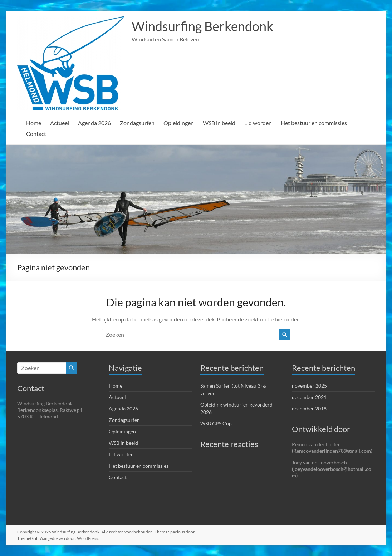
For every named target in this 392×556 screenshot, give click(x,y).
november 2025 (309, 386)
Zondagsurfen (139, 123)
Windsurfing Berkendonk (202, 26)
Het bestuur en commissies (318, 123)
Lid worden (261, 123)
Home (34, 123)
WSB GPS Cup (216, 424)
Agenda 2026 (96, 123)
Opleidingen (180, 123)
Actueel (60, 123)
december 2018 (309, 409)
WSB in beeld (221, 123)
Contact (36, 134)
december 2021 (309, 397)
